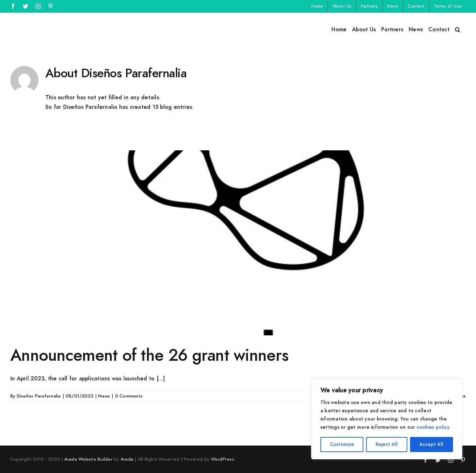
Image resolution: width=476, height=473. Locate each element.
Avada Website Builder (88, 459)
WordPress (223, 459)
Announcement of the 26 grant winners (149, 355)
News (104, 396)
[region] (387, 419)
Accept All (431, 444)
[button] (458, 29)
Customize (342, 444)
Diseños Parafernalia (39, 396)
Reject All (387, 444)
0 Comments (129, 396)
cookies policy (433, 427)
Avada (127, 459)
